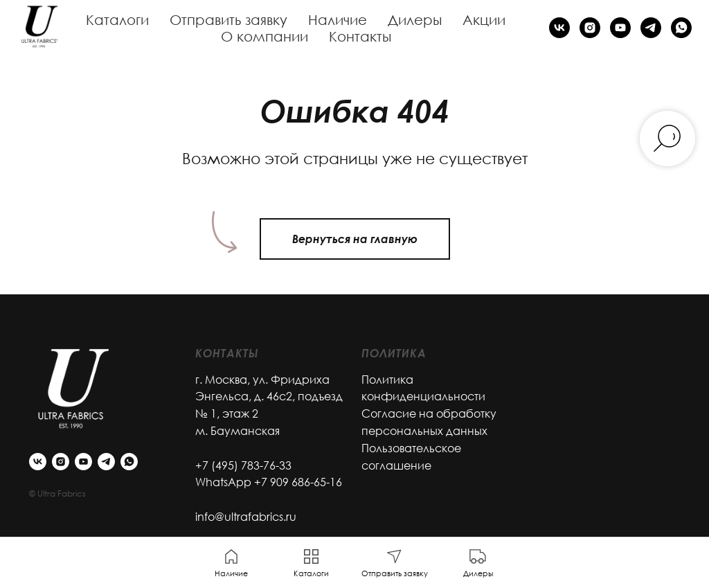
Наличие (338, 19)
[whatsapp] (681, 28)
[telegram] (651, 28)
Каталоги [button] (117, 19)
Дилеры (415, 19)
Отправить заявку (228, 19)
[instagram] (590, 28)
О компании (264, 36)
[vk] (559, 28)
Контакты (360, 36)
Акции (484, 19)
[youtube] (620, 28)
